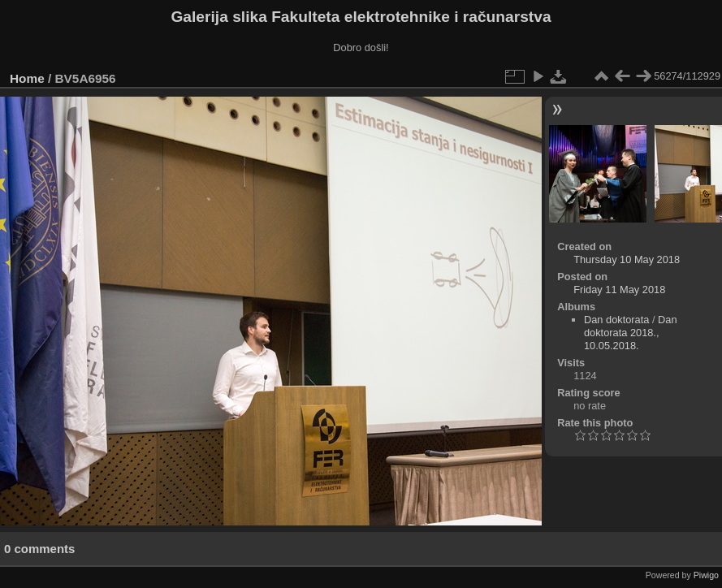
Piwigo (706, 575)
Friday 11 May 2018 (619, 290)
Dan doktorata (616, 320)
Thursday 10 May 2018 (627, 259)
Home (27, 78)
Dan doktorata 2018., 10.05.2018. (631, 333)
